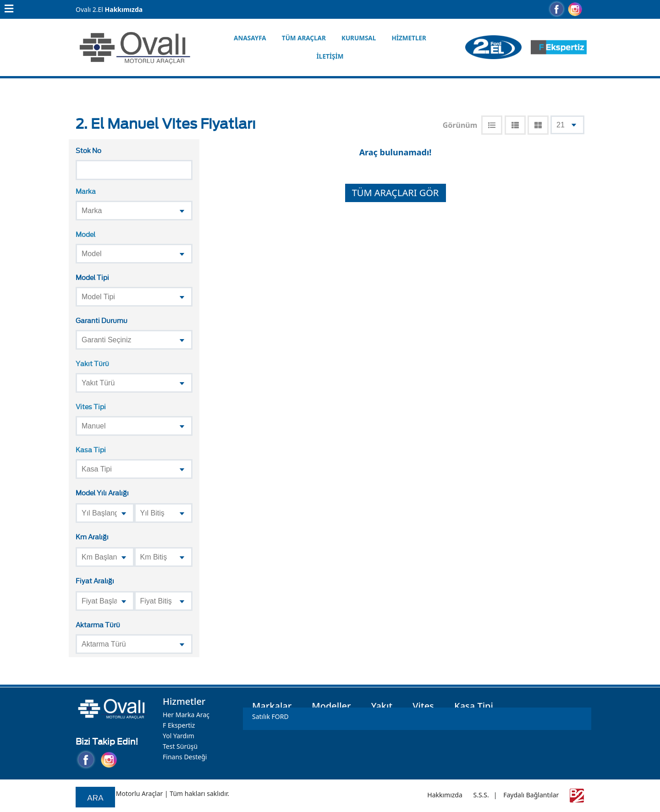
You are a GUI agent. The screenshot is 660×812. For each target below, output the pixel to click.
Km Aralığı (92, 536)
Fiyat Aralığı (95, 580)
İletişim (330, 56)
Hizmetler (409, 38)
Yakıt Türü (92, 363)
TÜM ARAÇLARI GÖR (396, 193)
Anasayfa (250, 38)
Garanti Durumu (102, 320)
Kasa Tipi (91, 449)
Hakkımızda (124, 9)
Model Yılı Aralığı (102, 492)
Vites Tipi (91, 406)
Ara (95, 797)
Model (85, 234)
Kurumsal (359, 38)
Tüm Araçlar (304, 38)
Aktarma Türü (98, 624)
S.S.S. (481, 795)
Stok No (88, 150)
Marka (86, 191)
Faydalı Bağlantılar (531, 795)
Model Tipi (92, 277)
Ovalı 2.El (89, 9)
